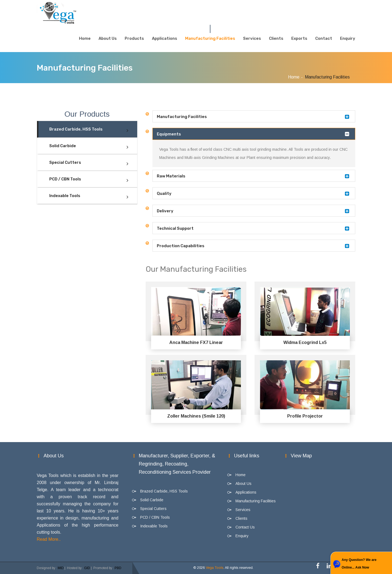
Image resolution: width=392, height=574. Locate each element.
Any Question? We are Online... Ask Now (359, 564)
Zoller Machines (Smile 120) (196, 416)
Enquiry (348, 38)
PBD (118, 568)
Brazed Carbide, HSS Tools (76, 129)
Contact (324, 38)
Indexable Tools (65, 196)
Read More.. (49, 539)
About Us (108, 38)
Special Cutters (65, 162)
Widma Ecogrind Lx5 (305, 342)
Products (134, 38)
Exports (299, 38)
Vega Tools (215, 568)
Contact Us (245, 527)
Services (252, 38)
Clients (276, 38)
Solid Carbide (63, 146)
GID (87, 568)
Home (85, 38)
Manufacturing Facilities (210, 38)
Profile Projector (305, 416)
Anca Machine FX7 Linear (196, 342)
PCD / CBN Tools (65, 179)
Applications (165, 38)
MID (61, 568)
